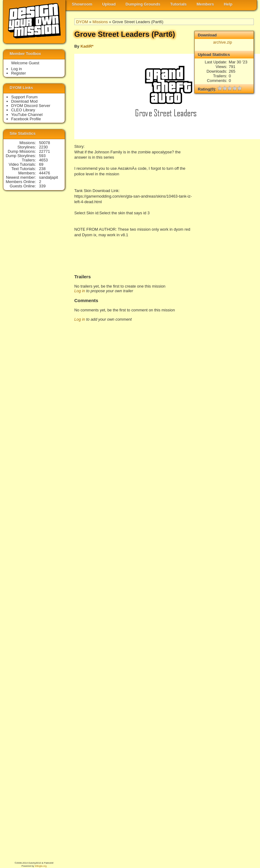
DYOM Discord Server (31, 106)
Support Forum (24, 97)
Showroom (82, 4)
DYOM (82, 22)
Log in (80, 291)
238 (42, 169)
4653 (43, 160)
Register (19, 73)
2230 (43, 147)
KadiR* (87, 46)
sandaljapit (48, 177)
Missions (100, 22)
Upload (109, 4)
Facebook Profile (26, 119)
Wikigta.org (41, 866)
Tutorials (178, 4)
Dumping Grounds (143, 4)
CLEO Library (23, 110)
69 (41, 164)
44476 (45, 173)
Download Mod (24, 101)
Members (205, 4)
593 (42, 156)
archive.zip (222, 42)
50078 (45, 143)
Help (228, 4)
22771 (45, 151)
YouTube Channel (27, 115)
